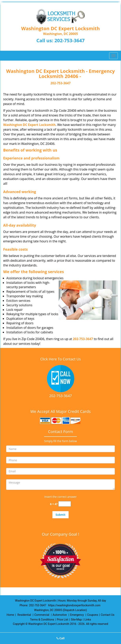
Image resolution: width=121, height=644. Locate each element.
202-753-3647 (69, 40)
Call (61, 638)
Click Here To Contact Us (60, 359)
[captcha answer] (65, 504)
